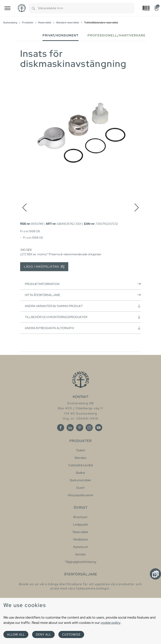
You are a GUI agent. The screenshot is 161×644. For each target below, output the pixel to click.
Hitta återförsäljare (83, 295)
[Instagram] (89, 428)
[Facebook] (61, 428)
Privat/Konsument (61, 35)
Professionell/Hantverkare (117, 35)
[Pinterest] (80, 428)
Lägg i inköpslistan (44, 267)
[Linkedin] (70, 428)
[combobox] (86, 8)
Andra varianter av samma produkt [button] (83, 306)
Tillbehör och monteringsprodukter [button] (83, 317)
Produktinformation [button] (83, 284)
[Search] (33, 8)
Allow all (16, 634)
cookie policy (111, 623)
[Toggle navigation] (7, 8)
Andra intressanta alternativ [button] (83, 328)
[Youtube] (99, 428)
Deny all (43, 634)
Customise (71, 634)
